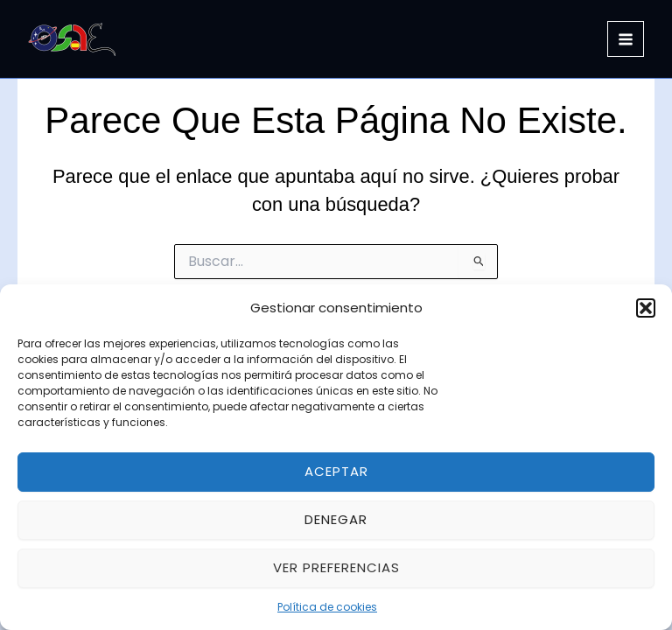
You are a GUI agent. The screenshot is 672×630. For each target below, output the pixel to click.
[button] (646, 308)
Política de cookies (327, 607)
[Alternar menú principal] (626, 39)
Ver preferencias (336, 567)
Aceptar (336, 471)
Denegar (336, 519)
